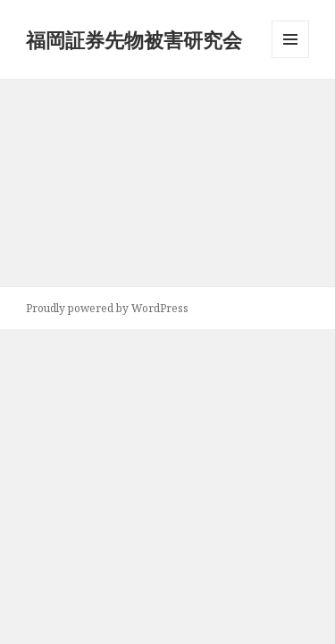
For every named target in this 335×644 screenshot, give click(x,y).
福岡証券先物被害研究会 (134, 39)
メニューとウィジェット (290, 58)
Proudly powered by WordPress (107, 308)
